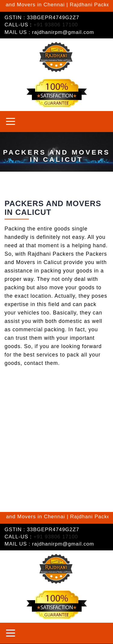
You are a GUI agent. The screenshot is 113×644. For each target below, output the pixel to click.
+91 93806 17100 (56, 25)
